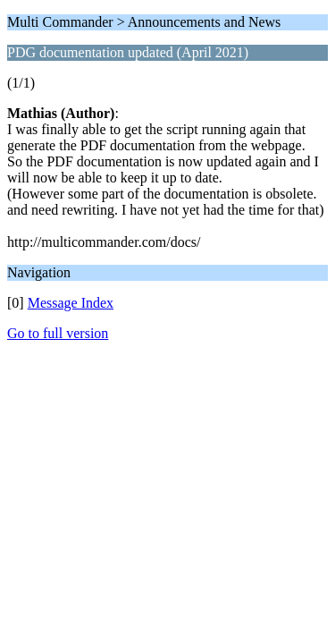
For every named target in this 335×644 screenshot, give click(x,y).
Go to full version (58, 333)
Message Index (71, 303)
